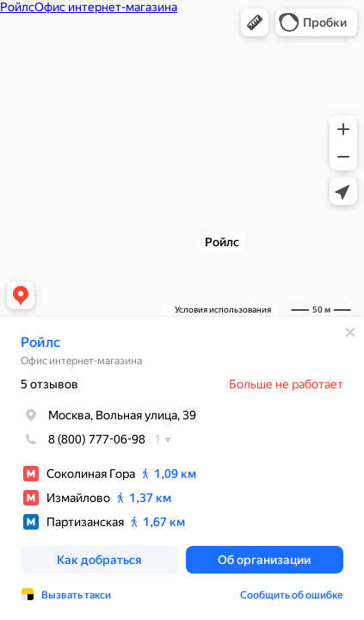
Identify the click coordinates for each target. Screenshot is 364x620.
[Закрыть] (350, 332)
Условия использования (223, 310)
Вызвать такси (76, 595)
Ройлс (40, 342)
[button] (255, 22)
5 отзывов (49, 384)
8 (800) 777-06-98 (83, 439)
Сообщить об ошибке (292, 595)
